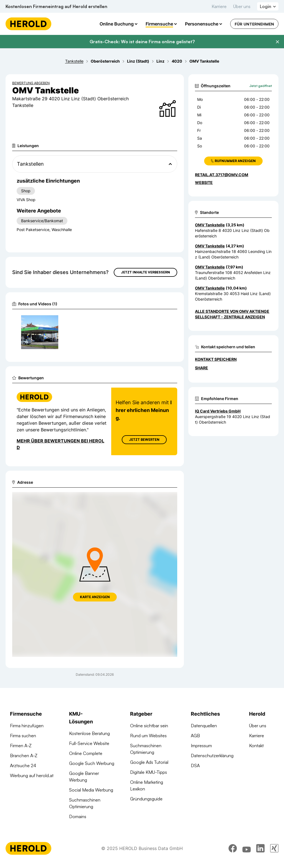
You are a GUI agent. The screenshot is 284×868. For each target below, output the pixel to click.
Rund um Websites (148, 736)
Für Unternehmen (254, 24)
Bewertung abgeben (31, 83)
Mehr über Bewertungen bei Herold (60, 444)
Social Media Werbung (91, 790)
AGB (195, 736)
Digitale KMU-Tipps (149, 772)
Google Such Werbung (92, 763)
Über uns (242, 6)
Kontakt (256, 746)
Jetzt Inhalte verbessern (145, 272)
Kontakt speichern (216, 359)
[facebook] (233, 848)
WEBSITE (204, 182)
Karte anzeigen (95, 597)
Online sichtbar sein (149, 726)
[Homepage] (28, 24)
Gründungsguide (146, 799)
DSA (195, 765)
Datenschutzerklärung (212, 756)
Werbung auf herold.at (32, 775)
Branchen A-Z (24, 756)
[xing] (274, 848)
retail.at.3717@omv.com (222, 175)
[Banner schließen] (277, 42)
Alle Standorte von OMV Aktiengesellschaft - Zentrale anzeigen (232, 314)
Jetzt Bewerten (144, 440)
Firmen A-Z (21, 746)
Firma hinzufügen (27, 726)
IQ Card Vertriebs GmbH (218, 411)
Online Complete (86, 753)
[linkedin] (260, 848)
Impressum (201, 746)
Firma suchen (23, 736)
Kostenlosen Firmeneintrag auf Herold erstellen (56, 6)
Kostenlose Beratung (89, 733)
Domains (78, 816)
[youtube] (247, 848)
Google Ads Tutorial (149, 762)
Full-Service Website (89, 743)
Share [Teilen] (201, 368)
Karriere (219, 6)
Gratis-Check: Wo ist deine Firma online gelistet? (142, 42)
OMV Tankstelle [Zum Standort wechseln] (210, 225)
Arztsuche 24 (23, 765)
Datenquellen (204, 726)
